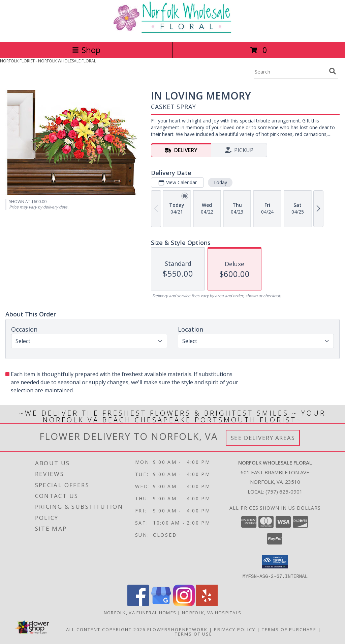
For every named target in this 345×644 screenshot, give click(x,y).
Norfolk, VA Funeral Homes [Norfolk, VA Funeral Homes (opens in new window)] (140, 612)
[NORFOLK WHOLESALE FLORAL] (173, 32)
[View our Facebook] (138, 604)
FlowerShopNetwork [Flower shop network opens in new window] (177, 629)
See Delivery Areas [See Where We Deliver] (263, 438)
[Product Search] (290, 71)
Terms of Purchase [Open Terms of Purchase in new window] (289, 629)
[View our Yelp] (207, 604)
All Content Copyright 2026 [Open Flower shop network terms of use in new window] (106, 629)
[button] (275, 562)
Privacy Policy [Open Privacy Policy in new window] (235, 629)
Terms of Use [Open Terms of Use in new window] (194, 634)
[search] (333, 71)
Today (220, 182)
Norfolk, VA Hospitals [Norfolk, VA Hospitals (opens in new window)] (212, 612)
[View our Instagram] (184, 604)
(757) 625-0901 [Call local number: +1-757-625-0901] (284, 492)
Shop (86, 50)
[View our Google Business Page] (161, 604)
